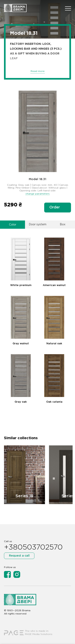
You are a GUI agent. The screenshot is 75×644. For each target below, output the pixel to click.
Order (55, 207)
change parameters (37, 194)
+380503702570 (33, 548)
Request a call (19, 556)
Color (13, 225)
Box (63, 225)
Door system (38, 225)
